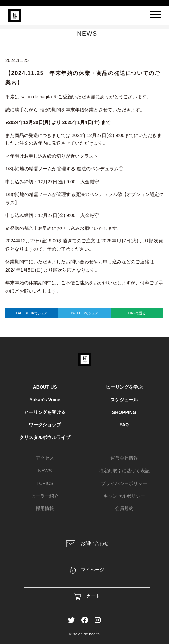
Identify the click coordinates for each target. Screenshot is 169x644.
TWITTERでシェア (84, 313)
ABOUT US (45, 387)
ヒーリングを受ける (45, 412)
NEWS (45, 471)
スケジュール (124, 400)
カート (87, 596)
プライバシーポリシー (124, 483)
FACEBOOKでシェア (32, 313)
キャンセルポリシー (124, 496)
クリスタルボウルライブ (45, 437)
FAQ (124, 425)
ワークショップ (45, 425)
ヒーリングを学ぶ (124, 387)
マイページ (87, 570)
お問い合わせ (87, 544)
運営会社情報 (124, 458)
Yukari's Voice (45, 400)
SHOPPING (124, 412)
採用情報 (45, 508)
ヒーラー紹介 (45, 496)
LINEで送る (137, 313)
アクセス (45, 458)
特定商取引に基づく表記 (124, 471)
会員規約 (124, 508)
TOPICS (45, 483)
